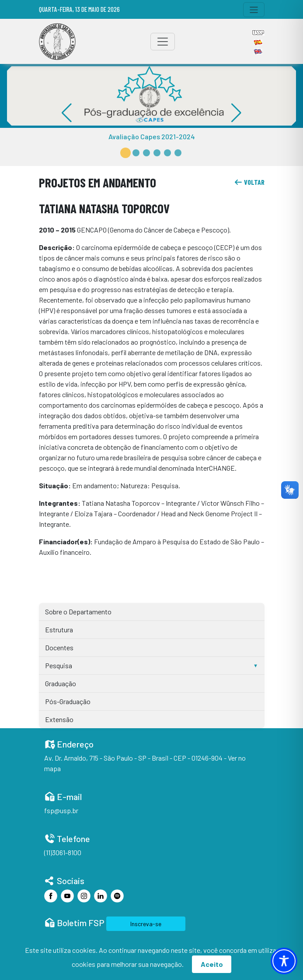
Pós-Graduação (68, 701)
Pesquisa (59, 665)
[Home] (57, 42)
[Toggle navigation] (254, 10)
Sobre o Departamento (78, 612)
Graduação (61, 683)
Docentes (59, 647)
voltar (249, 182)
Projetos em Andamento (98, 182)
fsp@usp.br (61, 810)
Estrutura (59, 629)
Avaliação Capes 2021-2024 (152, 136)
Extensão (59, 719)
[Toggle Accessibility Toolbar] (284, 961)
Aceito (212, 964)
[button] (125, 153)
